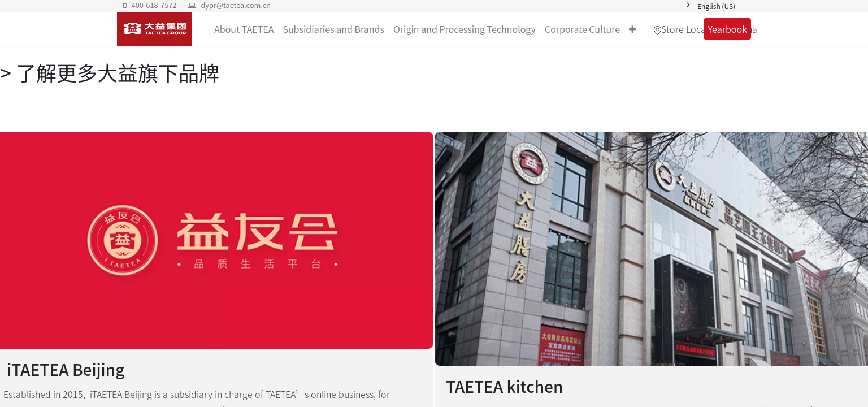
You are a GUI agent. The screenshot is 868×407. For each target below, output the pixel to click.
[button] (633, 29)
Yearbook (727, 29)
